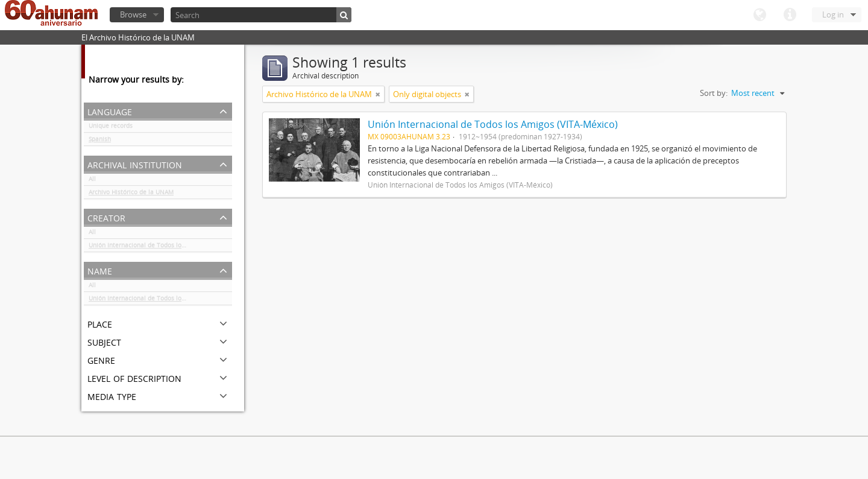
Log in (833, 14)
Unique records (111, 128)
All (92, 181)
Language (759, 15)
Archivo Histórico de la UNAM (131, 194)
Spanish (100, 141)
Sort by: (714, 93)
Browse (133, 14)
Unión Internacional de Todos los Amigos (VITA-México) (160, 247)
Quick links (790, 15)
